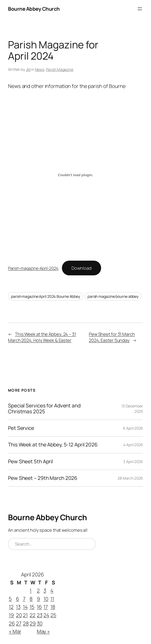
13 (18, 607)
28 (26, 623)
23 (40, 615)
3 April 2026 (133, 462)
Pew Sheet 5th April (30, 462)
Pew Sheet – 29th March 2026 (43, 478)
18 (53, 607)
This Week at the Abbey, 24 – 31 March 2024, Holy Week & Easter (42, 337)
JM (28, 69)
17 (46, 607)
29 (33, 623)
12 (11, 607)
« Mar (15, 631)
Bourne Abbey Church (34, 9)
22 (33, 615)
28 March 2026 (130, 478)
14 (25, 607)
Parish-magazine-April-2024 (33, 268)
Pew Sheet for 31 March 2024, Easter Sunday (112, 337)
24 (46, 615)
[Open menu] (140, 9)
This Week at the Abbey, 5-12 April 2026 (53, 445)
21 (25, 615)
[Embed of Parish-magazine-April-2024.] (75, 175)
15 (32, 607)
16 (39, 607)
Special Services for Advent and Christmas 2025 (44, 409)
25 (53, 615)
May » (43, 631)
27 (19, 623)
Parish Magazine (60, 69)
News (40, 69)
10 (46, 599)
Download (82, 268)
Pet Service (21, 428)
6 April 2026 (133, 428)
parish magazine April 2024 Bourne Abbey (45, 296)
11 (52, 599)
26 (12, 623)
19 (11, 615)
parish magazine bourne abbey (113, 296)
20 (19, 615)
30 (40, 623)
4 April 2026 (133, 445)
